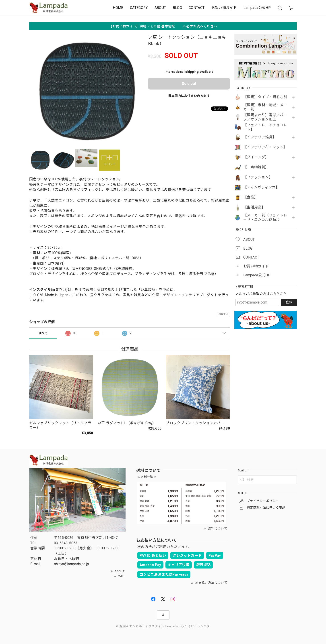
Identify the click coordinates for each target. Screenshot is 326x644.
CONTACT (197, 8)
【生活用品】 (254, 207)
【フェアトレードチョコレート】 (265, 127)
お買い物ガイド (224, 8)
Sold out (189, 84)
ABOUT (160, 8)
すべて (43, 333)
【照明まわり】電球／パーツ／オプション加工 (265, 117)
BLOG (177, 8)
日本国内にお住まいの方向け (189, 96)
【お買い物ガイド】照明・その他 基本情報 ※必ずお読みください (163, 26)
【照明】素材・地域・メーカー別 (265, 107)
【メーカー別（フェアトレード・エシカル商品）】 (265, 217)
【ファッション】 (258, 177)
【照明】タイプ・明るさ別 (265, 97)
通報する (223, 314)
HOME (118, 8)
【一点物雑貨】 (256, 167)
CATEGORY (139, 8)
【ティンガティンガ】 (261, 187)
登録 (289, 302)
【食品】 (251, 197)
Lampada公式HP (257, 8)
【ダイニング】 (256, 157)
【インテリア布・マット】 (265, 147)
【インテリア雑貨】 (260, 137)
